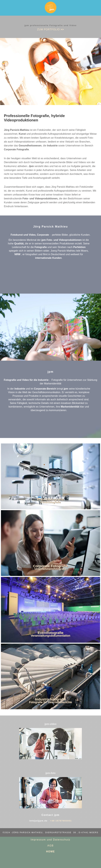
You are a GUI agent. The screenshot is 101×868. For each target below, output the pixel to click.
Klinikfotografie (50, 502)
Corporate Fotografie (51, 566)
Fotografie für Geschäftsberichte (51, 702)
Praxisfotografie (50, 499)
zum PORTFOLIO (50, 29)
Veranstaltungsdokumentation (50, 636)
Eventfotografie (50, 633)
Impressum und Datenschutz (50, 840)
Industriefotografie (50, 699)
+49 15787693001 (61, 821)
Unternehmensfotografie (50, 569)
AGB (50, 846)
